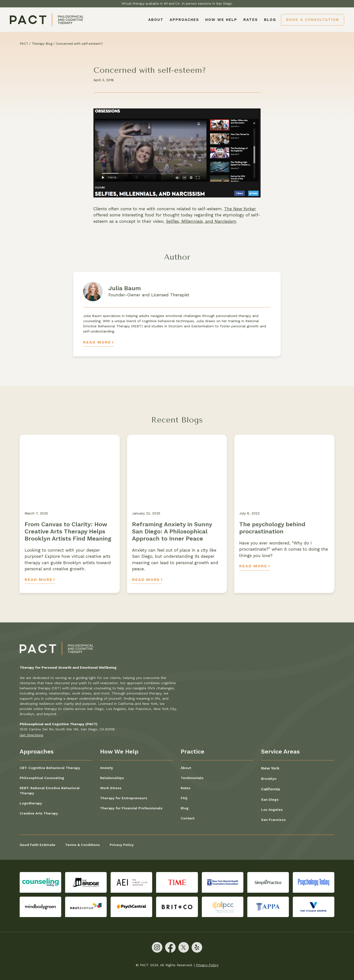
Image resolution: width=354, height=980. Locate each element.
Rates (251, 20)
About (156, 20)
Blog (270, 20)
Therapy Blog (42, 44)
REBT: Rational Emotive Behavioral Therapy (50, 791)
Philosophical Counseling (42, 778)
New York (270, 768)
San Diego (270, 799)
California (270, 789)
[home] (47, 20)
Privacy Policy (122, 845)
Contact (188, 818)
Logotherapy (31, 803)
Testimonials (192, 778)
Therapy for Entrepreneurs (124, 798)
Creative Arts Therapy (39, 813)
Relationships (112, 778)
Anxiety (107, 768)
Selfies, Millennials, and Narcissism (201, 221)
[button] (184, 20)
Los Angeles (272, 810)
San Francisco (273, 820)
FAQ (184, 798)
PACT (24, 44)
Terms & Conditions (82, 845)
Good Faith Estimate (37, 845)
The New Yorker (240, 209)
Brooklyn (269, 779)
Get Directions (31, 735)
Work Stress (111, 788)
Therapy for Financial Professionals (131, 808)
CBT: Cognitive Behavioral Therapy (50, 768)
